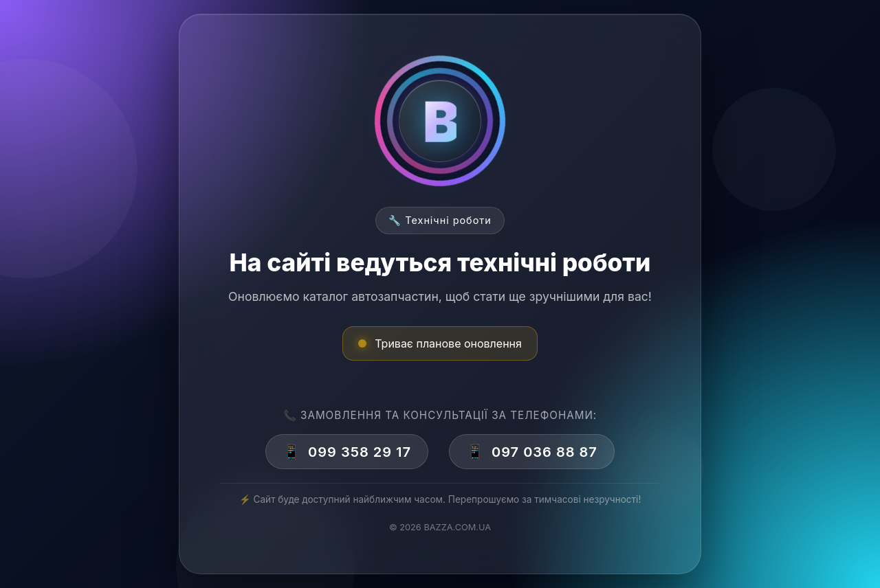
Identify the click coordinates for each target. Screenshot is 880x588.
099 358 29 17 (347, 452)
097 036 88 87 (532, 452)
